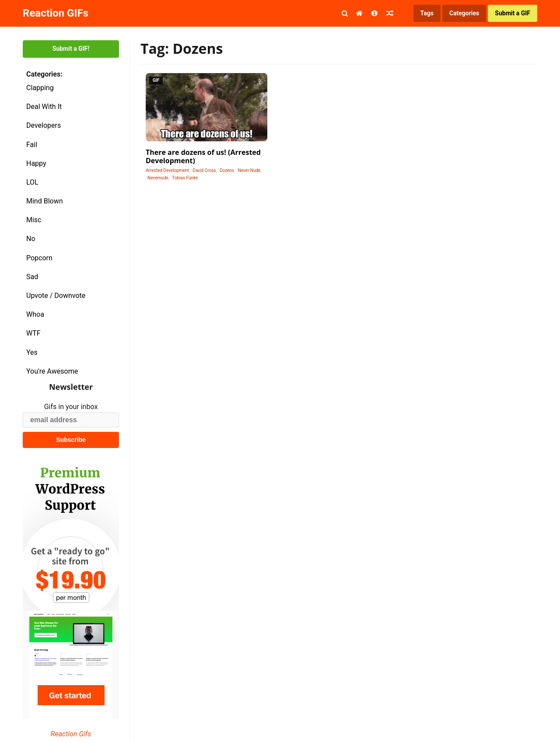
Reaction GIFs (56, 13)
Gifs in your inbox (71, 407)
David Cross (204, 170)
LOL (32, 182)
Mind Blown (45, 201)
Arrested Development (167, 170)
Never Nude (249, 170)
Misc (34, 220)
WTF (33, 333)
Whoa (35, 314)
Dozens (227, 170)
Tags (427, 13)
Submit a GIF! (71, 49)
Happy (36, 163)
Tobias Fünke (185, 178)
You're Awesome (52, 371)
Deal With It (44, 107)
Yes (32, 352)
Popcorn (39, 258)
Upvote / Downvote (56, 296)
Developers (44, 125)
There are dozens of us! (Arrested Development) (203, 156)
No (31, 239)
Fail (32, 145)
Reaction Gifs (71, 734)
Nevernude (158, 178)
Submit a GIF (513, 13)
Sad (32, 277)
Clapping (40, 88)
